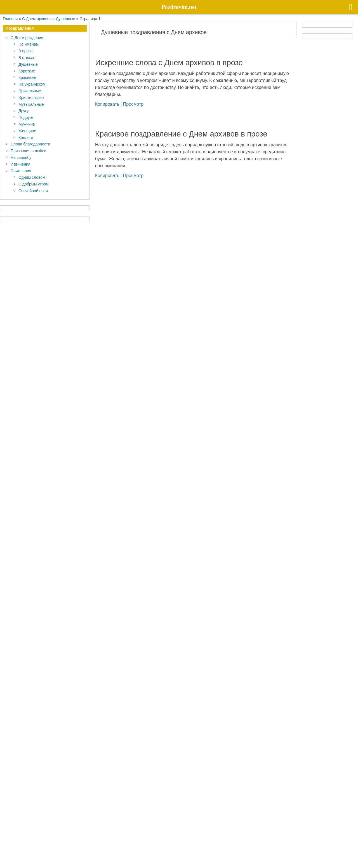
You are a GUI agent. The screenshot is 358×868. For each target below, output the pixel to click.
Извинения (20, 164)
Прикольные (30, 91)
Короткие (27, 71)
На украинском (32, 84)
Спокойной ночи (33, 191)
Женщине (27, 131)
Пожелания (21, 171)
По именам (29, 44)
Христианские (31, 97)
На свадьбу (21, 157)
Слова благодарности (30, 144)
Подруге (26, 117)
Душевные (28, 64)
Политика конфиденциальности (37, 853)
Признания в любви (29, 151)
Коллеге (26, 137)
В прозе (25, 51)
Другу (23, 111)
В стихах (26, 57)
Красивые (27, 77)
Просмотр (133, 104)
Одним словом (32, 177)
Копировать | (109, 104)
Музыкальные (31, 104)
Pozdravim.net (86, 840)
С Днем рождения (27, 38)
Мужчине (27, 124)
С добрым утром (34, 184)
